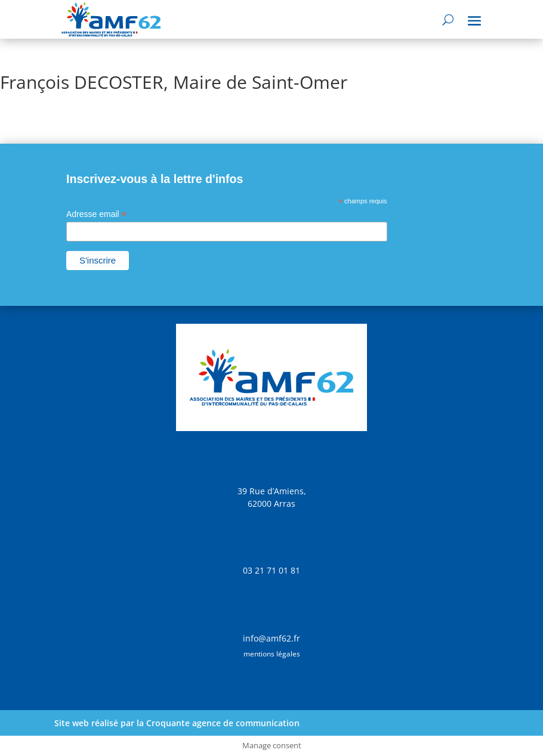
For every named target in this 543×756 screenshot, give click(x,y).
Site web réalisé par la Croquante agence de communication (177, 723)
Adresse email (96, 214)
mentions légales (272, 654)
